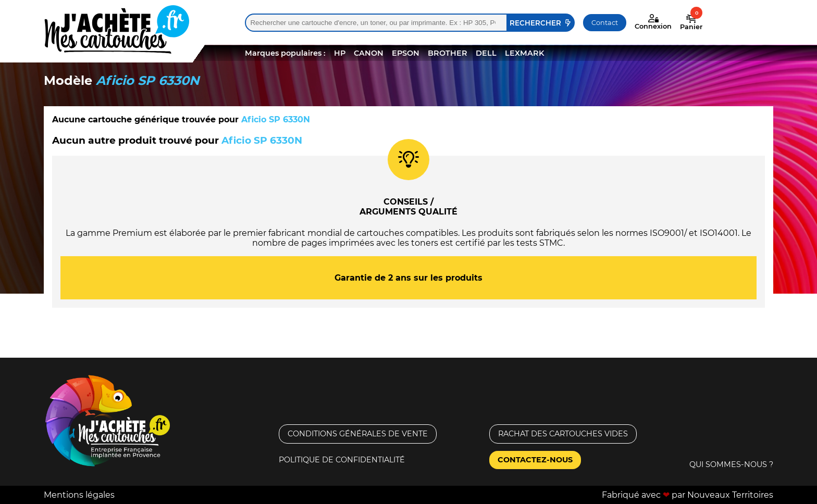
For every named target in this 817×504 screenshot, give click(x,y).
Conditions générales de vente (358, 434)
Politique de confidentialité (342, 460)
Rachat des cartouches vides (563, 434)
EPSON (406, 53)
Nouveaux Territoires (730, 495)
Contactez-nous (535, 460)
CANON (369, 53)
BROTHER (448, 53)
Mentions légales (79, 495)
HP (340, 53)
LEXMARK (524, 53)
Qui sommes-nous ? (731, 464)
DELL (486, 53)
